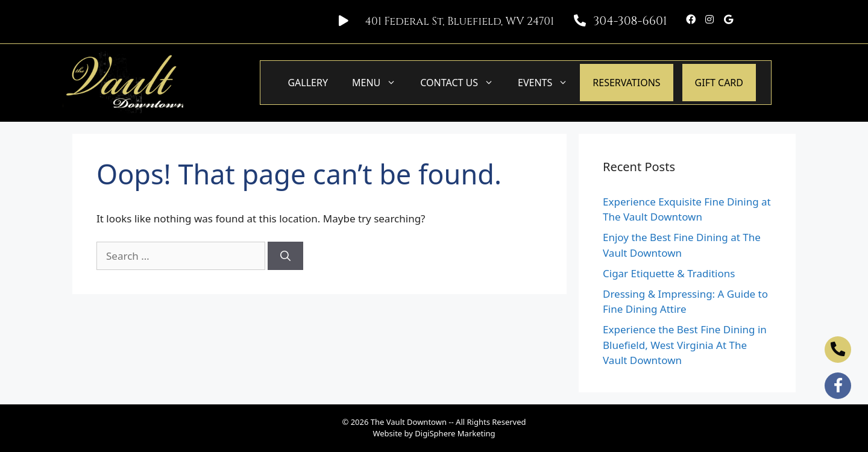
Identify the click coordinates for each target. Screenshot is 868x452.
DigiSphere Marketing (455, 433)
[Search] (285, 256)
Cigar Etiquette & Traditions (669, 273)
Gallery (308, 83)
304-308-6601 (630, 21)
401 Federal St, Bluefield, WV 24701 (459, 21)
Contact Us (463, 83)
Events (549, 83)
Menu (380, 83)
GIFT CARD (719, 83)
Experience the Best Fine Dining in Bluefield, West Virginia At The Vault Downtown (685, 345)
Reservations (626, 83)
